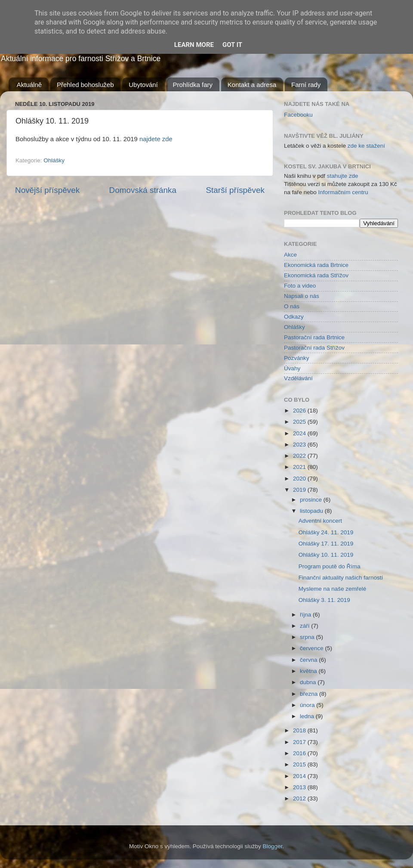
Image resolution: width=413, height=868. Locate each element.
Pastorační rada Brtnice (314, 337)
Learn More (194, 45)
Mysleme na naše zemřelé (333, 589)
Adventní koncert (320, 521)
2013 (300, 787)
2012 (300, 798)
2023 (300, 445)
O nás (292, 306)
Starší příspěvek (236, 190)
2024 (300, 433)
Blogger (273, 846)
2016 (300, 753)
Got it (232, 45)
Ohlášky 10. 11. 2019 (326, 555)
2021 (300, 467)
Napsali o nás (302, 296)
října (306, 615)
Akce (290, 255)
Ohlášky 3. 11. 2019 (324, 600)
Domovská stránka (143, 190)
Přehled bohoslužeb (85, 85)
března (310, 694)
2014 (300, 776)
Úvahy (292, 368)
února (308, 705)
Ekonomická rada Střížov (316, 275)
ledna (308, 716)
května (309, 671)
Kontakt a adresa (252, 85)
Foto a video (300, 286)
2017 (300, 742)
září (305, 626)
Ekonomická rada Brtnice (316, 265)
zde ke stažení (366, 146)
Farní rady (306, 85)
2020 (300, 479)
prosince (312, 500)
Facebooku (298, 115)
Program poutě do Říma (330, 566)
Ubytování (143, 85)
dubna (309, 682)
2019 (300, 490)
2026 (300, 411)
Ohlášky (54, 160)
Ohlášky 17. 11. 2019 (326, 544)
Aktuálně (29, 85)
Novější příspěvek (47, 190)
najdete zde (156, 139)
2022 (300, 456)
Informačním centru (343, 192)
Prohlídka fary (193, 85)
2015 (300, 764)
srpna (308, 637)
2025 (300, 422)
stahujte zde (343, 176)
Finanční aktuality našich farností (341, 578)
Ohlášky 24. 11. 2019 (326, 532)
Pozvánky (297, 358)
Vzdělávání (298, 378)
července (313, 648)
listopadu (312, 511)
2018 (300, 730)
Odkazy (294, 317)
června (309, 660)
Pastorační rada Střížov (314, 348)
